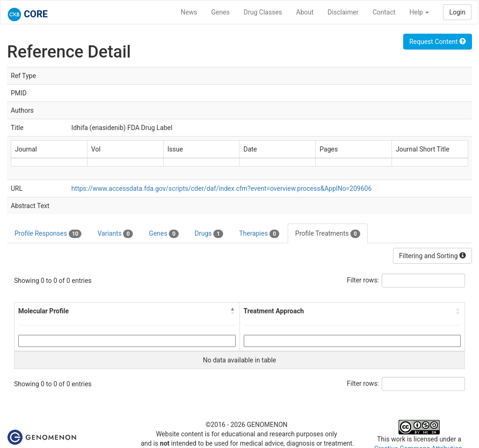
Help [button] (419, 12)
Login (457, 12)
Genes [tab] (164, 234)
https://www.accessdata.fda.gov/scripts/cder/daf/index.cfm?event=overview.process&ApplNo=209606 (222, 188)
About (305, 12)
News (189, 12)
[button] (233, 311)
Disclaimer (343, 12)
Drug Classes (263, 12)
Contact (384, 12)
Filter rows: (363, 280)
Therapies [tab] (259, 234)
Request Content (438, 42)
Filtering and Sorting (432, 256)
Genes (221, 12)
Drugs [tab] (209, 234)
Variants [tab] (115, 234)
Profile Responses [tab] (48, 234)
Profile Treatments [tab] (328, 234)
